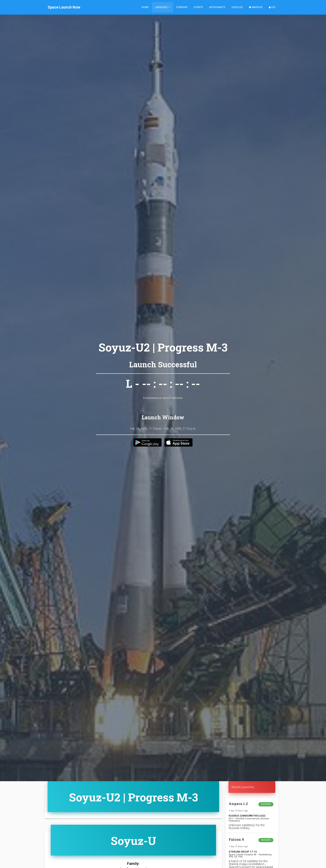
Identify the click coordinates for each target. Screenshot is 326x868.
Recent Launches (243, 787)
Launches (161, 7)
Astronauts (217, 7)
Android (256, 7)
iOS (272, 7)
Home (145, 7)
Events (198, 7)
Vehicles (237, 7)
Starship (182, 7)
